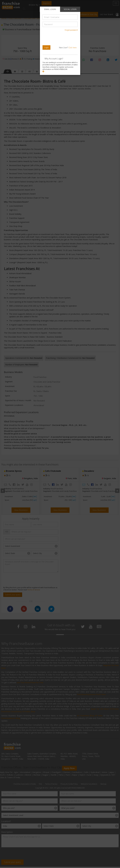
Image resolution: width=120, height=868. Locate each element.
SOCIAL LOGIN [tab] (70, 9)
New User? (68, 48)
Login (46, 47)
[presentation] (60, 38)
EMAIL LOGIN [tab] (50, 9)
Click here (72, 48)
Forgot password (71, 30)
